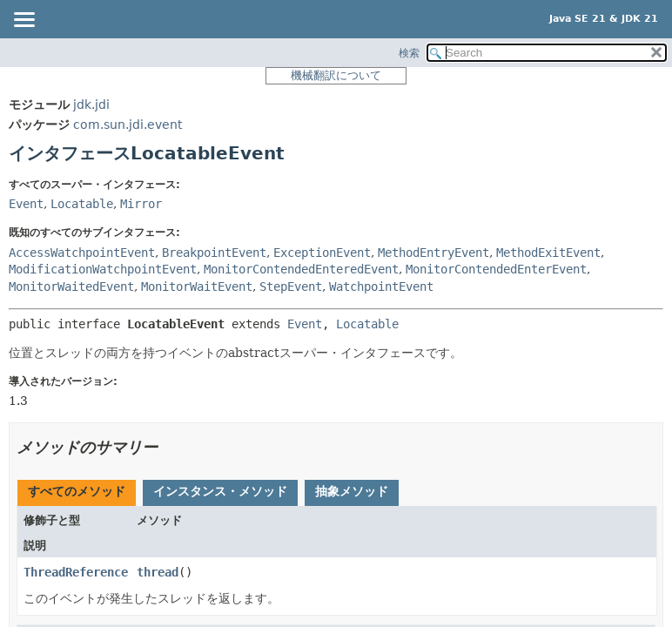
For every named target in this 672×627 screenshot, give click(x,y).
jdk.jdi (91, 104)
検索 (409, 53)
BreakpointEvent (214, 253)
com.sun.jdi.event (128, 125)
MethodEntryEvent (433, 253)
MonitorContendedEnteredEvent (301, 269)
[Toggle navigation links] (24, 21)
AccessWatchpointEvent (82, 253)
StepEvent (291, 287)
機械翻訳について (336, 75)
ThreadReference (76, 572)
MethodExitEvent (548, 253)
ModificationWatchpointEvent (103, 269)
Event (26, 204)
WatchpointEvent (381, 287)
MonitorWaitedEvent (71, 287)
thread (158, 572)
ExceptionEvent (322, 253)
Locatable (82, 204)
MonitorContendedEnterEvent (496, 269)
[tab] (77, 493)
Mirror (141, 204)
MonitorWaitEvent (197, 287)
